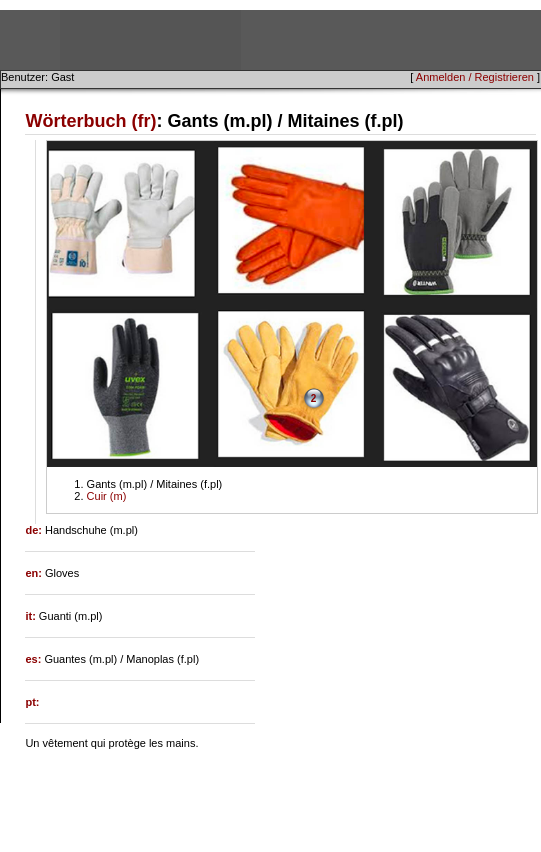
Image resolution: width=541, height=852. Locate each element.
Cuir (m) (107, 496)
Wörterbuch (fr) (90, 121)
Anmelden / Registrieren (475, 77)
